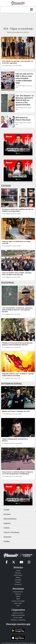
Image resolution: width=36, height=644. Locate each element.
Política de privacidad (18, 615)
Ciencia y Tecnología (11, 532)
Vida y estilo (18, 603)
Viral (18, 605)
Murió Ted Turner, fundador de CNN (16, 411)
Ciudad (6, 510)
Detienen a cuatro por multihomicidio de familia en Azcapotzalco (18, 210)
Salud (18, 599)
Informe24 (18, 584)
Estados (7, 541)
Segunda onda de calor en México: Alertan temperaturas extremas (18, 375)
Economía (7, 537)
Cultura (7, 528)
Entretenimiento (10, 519)
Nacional (7, 514)
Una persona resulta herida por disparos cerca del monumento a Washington (18, 473)
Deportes (7, 523)
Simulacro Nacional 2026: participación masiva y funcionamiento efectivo (17, 344)
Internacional (18, 575)
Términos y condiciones (18, 620)
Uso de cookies (18, 617)
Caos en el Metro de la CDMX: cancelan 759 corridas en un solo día (17, 274)
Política (18, 577)
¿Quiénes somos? (18, 613)
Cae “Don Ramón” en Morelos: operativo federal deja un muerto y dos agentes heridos (25, 100)
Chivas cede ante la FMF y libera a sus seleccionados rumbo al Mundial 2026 (24, 78)
